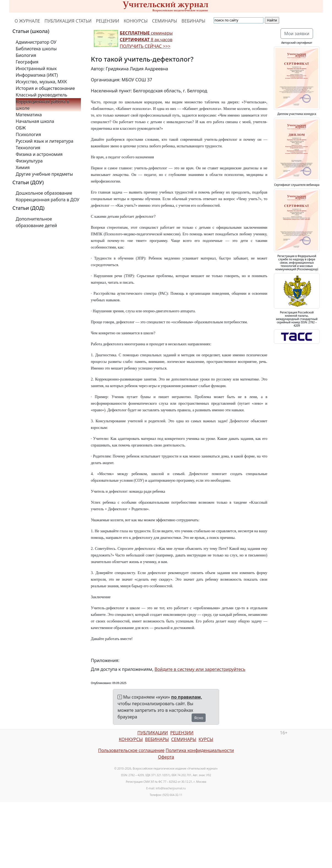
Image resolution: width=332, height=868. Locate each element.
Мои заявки (297, 34)
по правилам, (187, 697)
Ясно (199, 718)
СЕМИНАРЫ (164, 21)
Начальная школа (35, 121)
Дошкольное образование (44, 193)
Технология (28, 148)
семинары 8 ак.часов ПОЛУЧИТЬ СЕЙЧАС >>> (146, 40)
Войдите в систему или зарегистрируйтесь (200, 669)
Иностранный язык (36, 68)
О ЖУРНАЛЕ (27, 21)
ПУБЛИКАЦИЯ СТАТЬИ (68, 21)
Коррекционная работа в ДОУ (47, 200)
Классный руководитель (41, 95)
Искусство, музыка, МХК (41, 82)
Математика (29, 115)
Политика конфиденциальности (200, 750)
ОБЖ (21, 128)
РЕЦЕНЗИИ (108, 21)
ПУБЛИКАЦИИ (153, 733)
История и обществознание (45, 88)
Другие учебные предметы (44, 174)
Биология (26, 55)
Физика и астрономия (39, 154)
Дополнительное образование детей (36, 222)
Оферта (166, 757)
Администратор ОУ (36, 42)
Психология (28, 134)
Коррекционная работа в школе (42, 105)
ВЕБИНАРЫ (193, 21)
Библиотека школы (36, 49)
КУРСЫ (206, 739)
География (27, 62)
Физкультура (29, 161)
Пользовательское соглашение (131, 750)
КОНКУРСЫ (136, 21)
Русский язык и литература (45, 141)
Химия (23, 167)
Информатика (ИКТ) (37, 75)
